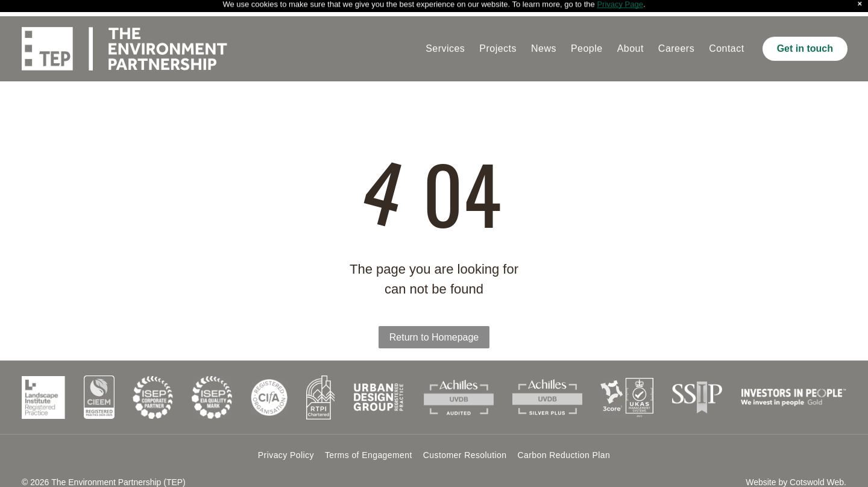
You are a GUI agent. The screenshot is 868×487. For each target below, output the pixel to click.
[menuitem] (445, 33)
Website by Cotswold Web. (796, 466)
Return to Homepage (434, 321)
